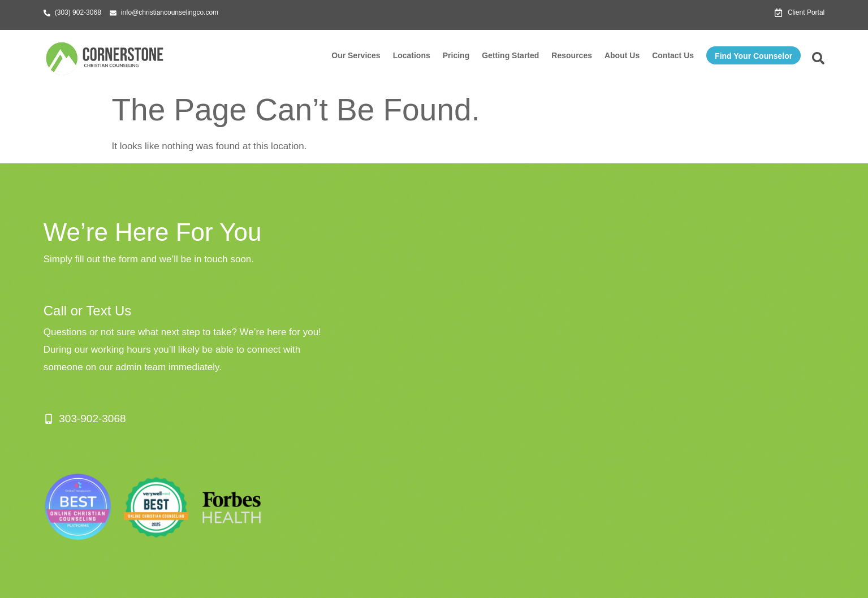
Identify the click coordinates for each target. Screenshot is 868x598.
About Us (622, 55)
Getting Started (510, 55)
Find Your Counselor (753, 56)
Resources (572, 55)
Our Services (356, 55)
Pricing (456, 55)
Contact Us (673, 55)
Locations (412, 55)
